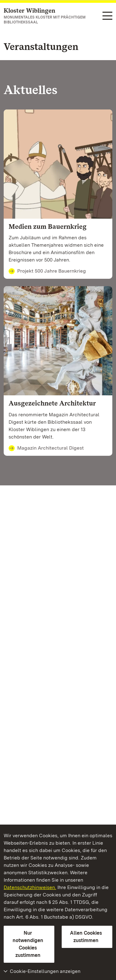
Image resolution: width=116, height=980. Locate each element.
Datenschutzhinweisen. (30, 887)
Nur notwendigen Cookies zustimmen (28, 944)
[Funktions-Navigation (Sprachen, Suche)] (107, 16)
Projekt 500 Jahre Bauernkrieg (47, 271)
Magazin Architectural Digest (46, 448)
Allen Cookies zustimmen (86, 937)
